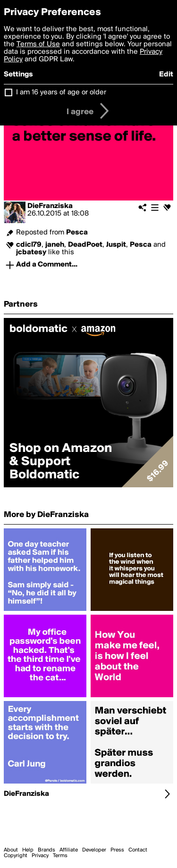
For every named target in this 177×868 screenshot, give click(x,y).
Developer (94, 850)
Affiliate (69, 850)
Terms (60, 856)
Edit (166, 75)
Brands (46, 850)
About (11, 850)
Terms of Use (38, 44)
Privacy (40, 856)
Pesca (77, 233)
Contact (138, 850)
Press (117, 850)
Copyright (16, 856)
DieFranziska (50, 206)
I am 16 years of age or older (61, 92)
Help (28, 850)
